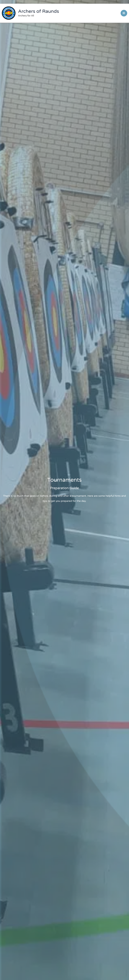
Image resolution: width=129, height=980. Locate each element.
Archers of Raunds (38, 11)
